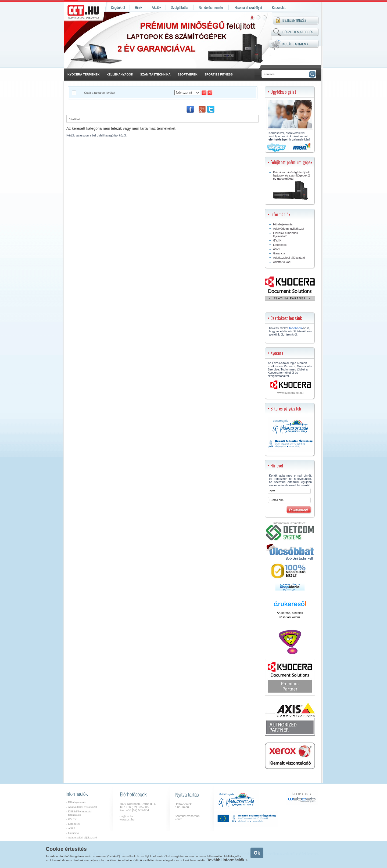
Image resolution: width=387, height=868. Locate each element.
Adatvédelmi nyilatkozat (289, 229)
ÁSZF (277, 249)
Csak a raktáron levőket (100, 93)
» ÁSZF (71, 828)
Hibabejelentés (283, 224)
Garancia (279, 253)
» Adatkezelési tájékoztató (81, 837)
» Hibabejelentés (76, 802)
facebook (296, 328)
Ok (257, 853)
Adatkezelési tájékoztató (289, 258)
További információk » (227, 860)
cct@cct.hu (126, 816)
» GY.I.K (71, 819)
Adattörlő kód (282, 262)
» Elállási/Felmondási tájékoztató (79, 813)
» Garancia (72, 833)
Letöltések (280, 245)
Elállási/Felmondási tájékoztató (286, 235)
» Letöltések (73, 824)
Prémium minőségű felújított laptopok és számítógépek (291, 185)
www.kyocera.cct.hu (290, 393)
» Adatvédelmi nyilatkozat (81, 807)
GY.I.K (277, 240)
